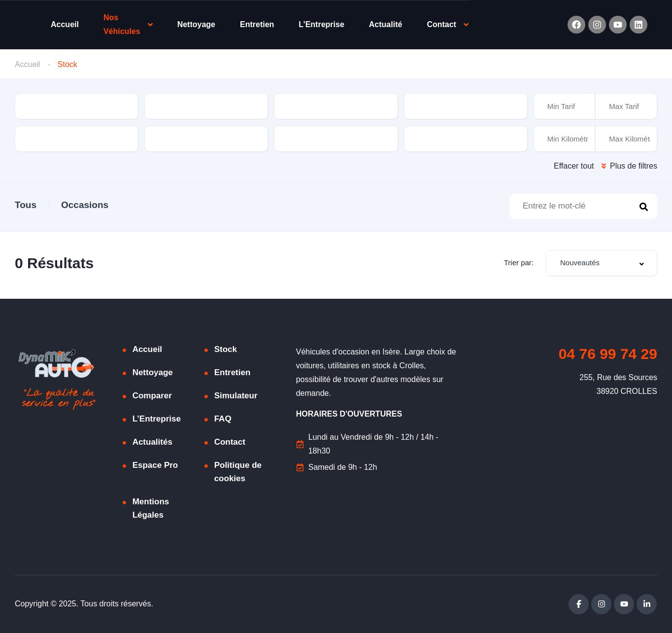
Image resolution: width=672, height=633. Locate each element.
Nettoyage (196, 24)
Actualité (386, 24)
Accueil (65, 24)
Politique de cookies (238, 472)
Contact (441, 24)
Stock (226, 349)
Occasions (85, 205)
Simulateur (236, 396)
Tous (26, 205)
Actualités (152, 442)
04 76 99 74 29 (608, 354)
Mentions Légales (151, 508)
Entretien (257, 24)
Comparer (152, 396)
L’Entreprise (321, 24)
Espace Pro (155, 465)
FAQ (223, 419)
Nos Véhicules (122, 24)
